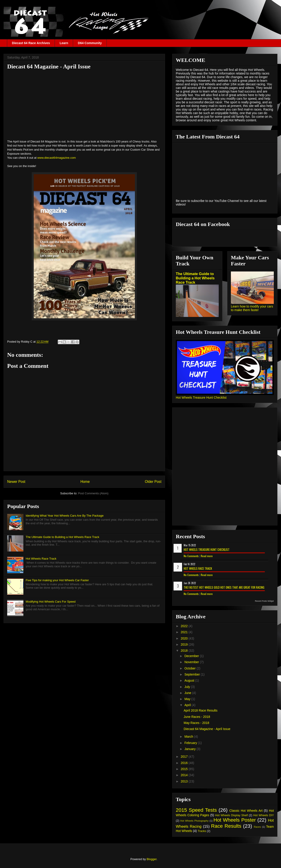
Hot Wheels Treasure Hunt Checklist (201, 398)
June (188, 693)
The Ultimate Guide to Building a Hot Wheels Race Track (62, 537)
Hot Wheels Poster (234, 820)
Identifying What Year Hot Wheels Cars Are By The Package (65, 516)
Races (257, 827)
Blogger (152, 859)
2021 (185, 632)
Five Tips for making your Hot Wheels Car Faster (57, 580)
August (190, 680)
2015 (185, 769)
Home (85, 482)
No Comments (191, 556)
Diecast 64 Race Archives (31, 43)
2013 (185, 781)
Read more (207, 556)
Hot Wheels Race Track (41, 559)
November (192, 662)
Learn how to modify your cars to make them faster (252, 308)
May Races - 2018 (196, 723)
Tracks (202, 831)
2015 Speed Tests (196, 810)
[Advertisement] (84, 104)
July (188, 687)
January (190, 749)
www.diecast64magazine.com (57, 158)
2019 (185, 644)
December (192, 656)
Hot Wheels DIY (264, 815)
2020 (185, 638)
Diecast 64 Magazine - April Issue (207, 729)
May (188, 699)
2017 (185, 757)
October (190, 668)
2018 (185, 651)
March (189, 737)
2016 (185, 763)
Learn (64, 43)
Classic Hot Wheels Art (246, 811)
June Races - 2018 (197, 717)
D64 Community (90, 43)
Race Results (226, 826)
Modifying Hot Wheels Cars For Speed (51, 602)
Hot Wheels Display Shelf (231, 815)
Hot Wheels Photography (194, 821)
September (192, 674)
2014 (185, 775)
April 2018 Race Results (201, 710)
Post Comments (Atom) (93, 493)
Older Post (153, 482)
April (188, 705)
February (191, 743)
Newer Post (16, 482)
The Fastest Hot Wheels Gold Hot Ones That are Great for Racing (224, 587)
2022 (185, 626)
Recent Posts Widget (264, 601)
